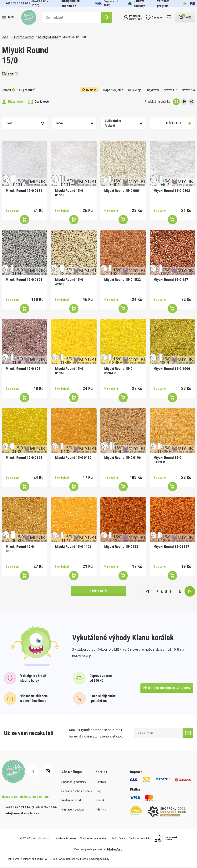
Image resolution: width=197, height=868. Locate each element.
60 (192, 101)
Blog (98, 792)
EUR (192, 3)
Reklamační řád (71, 801)
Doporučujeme (113, 90)
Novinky (89, 90)
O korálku (101, 783)
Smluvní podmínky (99, 860)
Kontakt (101, 801)
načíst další (98, 592)
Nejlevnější (135, 90)
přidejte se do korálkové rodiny (166, 689)
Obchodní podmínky (74, 783)
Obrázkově (39, 102)
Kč (185, 3)
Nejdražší (153, 90)
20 (176, 101)
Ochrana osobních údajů (77, 792)
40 (184, 101)
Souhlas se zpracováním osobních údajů (103, 839)
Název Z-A (188, 90)
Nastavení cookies (73, 810)
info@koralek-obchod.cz (22, 814)
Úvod (5, 37)
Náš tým (101, 810)
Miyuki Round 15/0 (74, 37)
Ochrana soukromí (76, 860)
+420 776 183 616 (18, 3)
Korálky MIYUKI (48, 37)
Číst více (8, 73)
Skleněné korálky (23, 37)
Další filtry (172, 123)
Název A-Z (170, 90)
